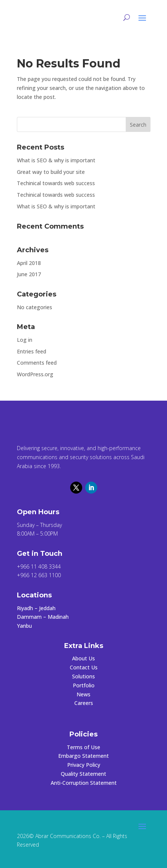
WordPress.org (35, 374)
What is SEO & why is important (56, 160)
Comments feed (37, 363)
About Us (83, 658)
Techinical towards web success (56, 183)
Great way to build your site (51, 172)
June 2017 (29, 274)
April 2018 (29, 263)
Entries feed (32, 351)
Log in (25, 340)
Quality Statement (83, 774)
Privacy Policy (84, 765)
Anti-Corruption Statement (84, 783)
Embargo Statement (83, 756)
